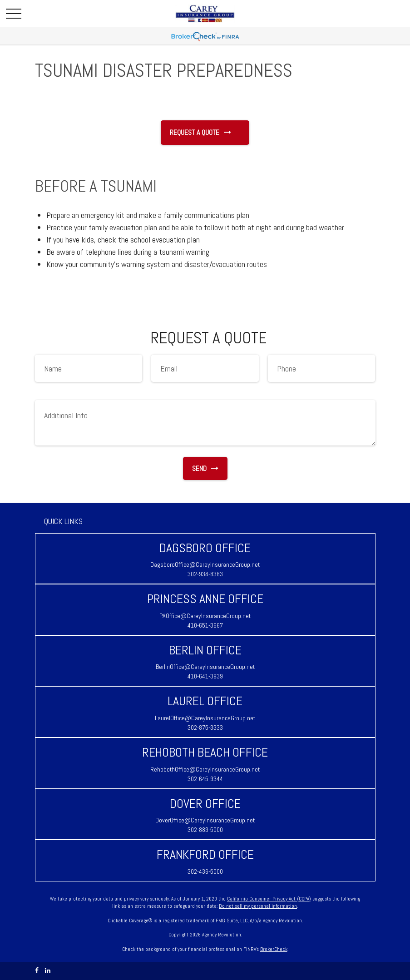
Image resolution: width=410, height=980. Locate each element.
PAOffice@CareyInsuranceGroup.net (205, 616)
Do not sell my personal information (258, 906)
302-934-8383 (205, 574)
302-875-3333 (205, 728)
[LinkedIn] (48, 971)
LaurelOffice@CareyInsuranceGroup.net (205, 718)
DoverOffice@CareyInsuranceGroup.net (205, 820)
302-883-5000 (205, 830)
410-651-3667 (205, 625)
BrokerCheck (274, 949)
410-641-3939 (205, 676)
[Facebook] (37, 971)
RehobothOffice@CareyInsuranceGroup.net (205, 769)
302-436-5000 (205, 871)
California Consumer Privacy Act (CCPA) (269, 899)
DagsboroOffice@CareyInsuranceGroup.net (205, 564)
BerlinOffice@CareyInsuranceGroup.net (205, 667)
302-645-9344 (205, 779)
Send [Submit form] (205, 468)
